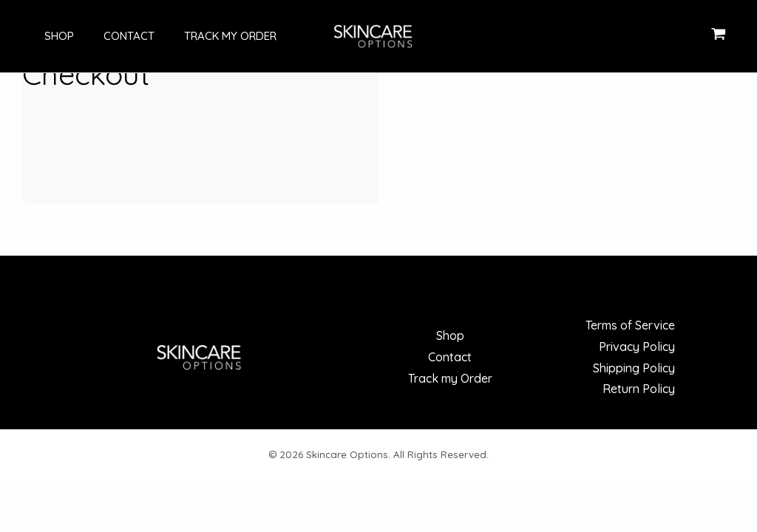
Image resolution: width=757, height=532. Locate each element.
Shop (44, 36)
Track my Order (201, 36)
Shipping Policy (634, 368)
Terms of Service (630, 325)
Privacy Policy (637, 347)
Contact (107, 36)
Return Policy (639, 389)
